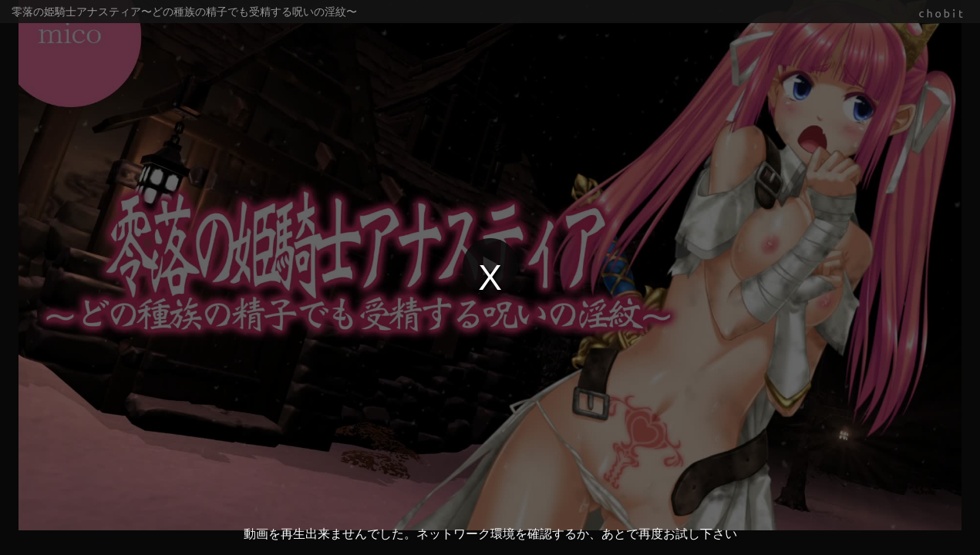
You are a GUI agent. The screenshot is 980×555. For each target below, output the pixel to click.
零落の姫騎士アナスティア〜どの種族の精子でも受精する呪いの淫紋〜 (184, 12)
